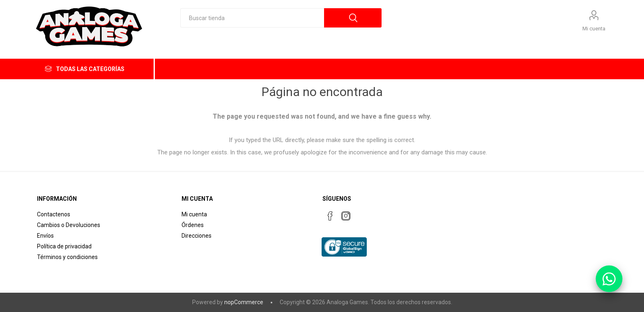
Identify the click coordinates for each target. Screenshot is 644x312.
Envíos (45, 236)
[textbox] (252, 18)
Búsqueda (353, 18)
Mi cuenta (594, 29)
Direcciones (197, 236)
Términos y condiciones (67, 257)
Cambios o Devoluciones (69, 225)
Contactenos (54, 214)
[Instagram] (346, 216)
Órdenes (193, 225)
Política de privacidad (64, 246)
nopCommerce (244, 302)
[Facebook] (330, 216)
